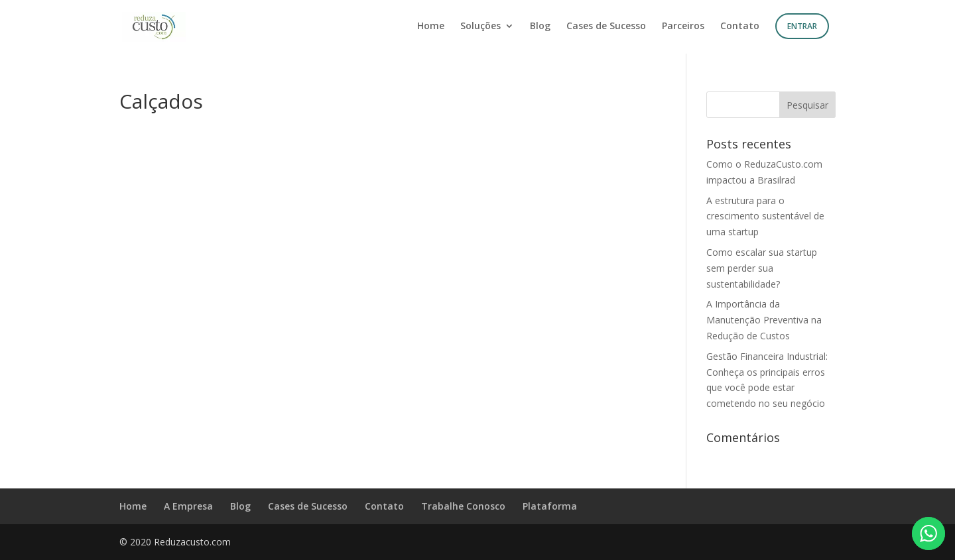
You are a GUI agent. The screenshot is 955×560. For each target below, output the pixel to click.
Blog (540, 27)
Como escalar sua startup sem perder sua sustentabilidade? (762, 268)
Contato (740, 27)
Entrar (802, 26)
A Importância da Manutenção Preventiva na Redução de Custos (764, 320)
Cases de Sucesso (606, 27)
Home (431, 27)
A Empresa (188, 506)
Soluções (480, 27)
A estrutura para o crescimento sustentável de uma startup (765, 216)
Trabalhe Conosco (463, 506)
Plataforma (550, 506)
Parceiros (683, 27)
